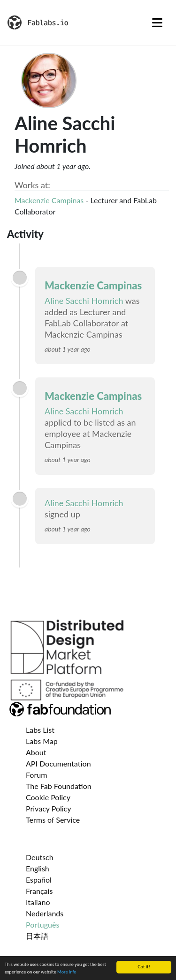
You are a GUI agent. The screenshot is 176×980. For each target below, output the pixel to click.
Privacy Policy (49, 808)
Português (42, 925)
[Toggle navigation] (157, 22)
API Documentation (58, 763)
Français (39, 891)
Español (39, 880)
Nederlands (45, 913)
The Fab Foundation (59, 786)
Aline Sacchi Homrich (84, 301)
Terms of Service (53, 820)
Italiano (38, 902)
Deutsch (40, 857)
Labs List (40, 730)
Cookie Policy (48, 797)
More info (67, 972)
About (36, 752)
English (38, 868)
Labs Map (42, 741)
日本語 (37, 936)
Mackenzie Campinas (49, 200)
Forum (36, 775)
